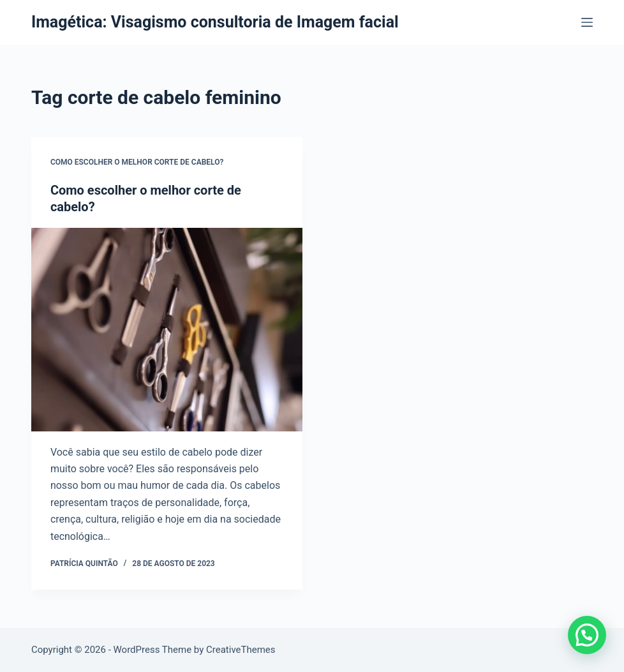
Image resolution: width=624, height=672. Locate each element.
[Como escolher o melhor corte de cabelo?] (167, 330)
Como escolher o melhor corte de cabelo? (137, 162)
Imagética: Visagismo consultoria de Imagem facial (215, 22)
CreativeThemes (241, 650)
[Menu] (587, 22)
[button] (587, 635)
